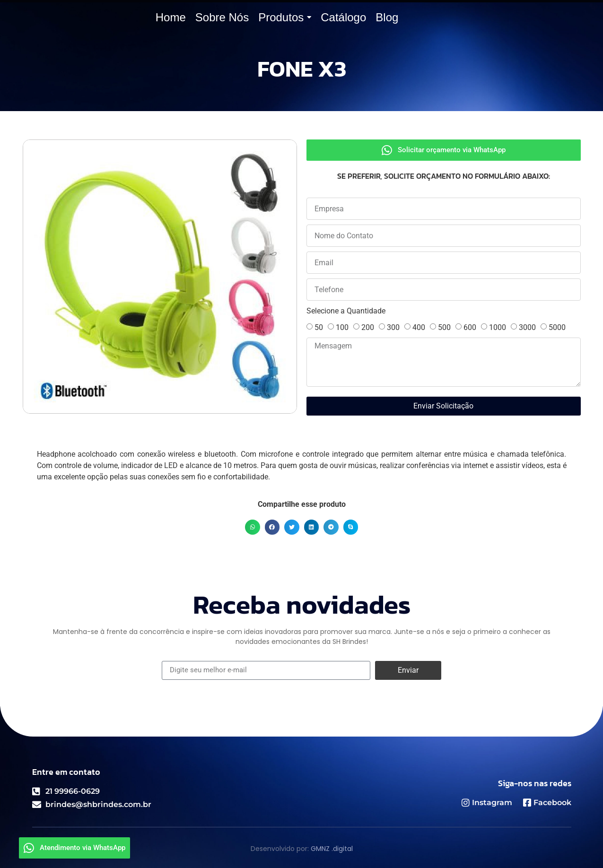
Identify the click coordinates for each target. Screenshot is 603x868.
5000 (557, 327)
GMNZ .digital (332, 849)
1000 (498, 327)
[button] (253, 527)
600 (470, 327)
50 (319, 327)
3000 (527, 327)
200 (368, 327)
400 (419, 327)
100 (342, 327)
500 (444, 327)
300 (393, 327)
